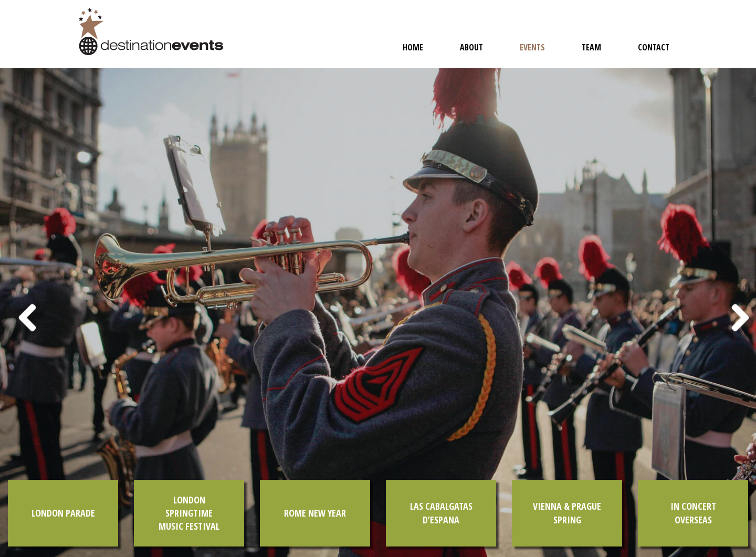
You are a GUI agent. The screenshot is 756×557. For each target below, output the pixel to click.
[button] (19, 313)
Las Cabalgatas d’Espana (441, 513)
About (471, 47)
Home (413, 47)
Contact (654, 47)
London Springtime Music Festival (189, 513)
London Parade (63, 513)
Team (591, 47)
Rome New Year (315, 513)
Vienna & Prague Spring (567, 513)
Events (532, 47)
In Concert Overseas (693, 513)
